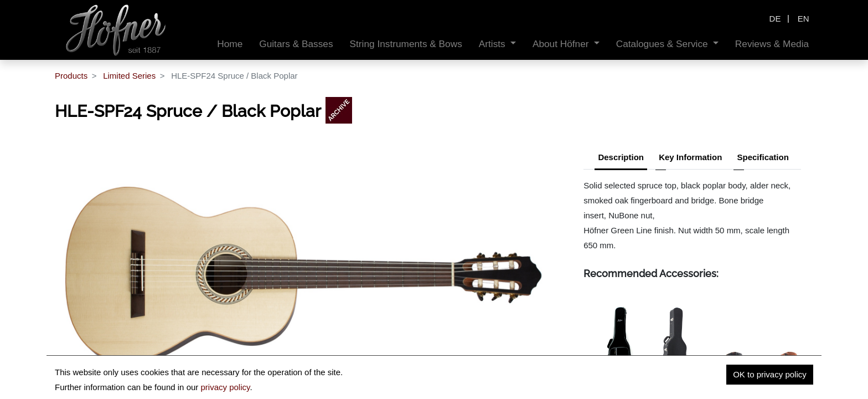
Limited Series (129, 76)
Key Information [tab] (690, 157)
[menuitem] (230, 44)
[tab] (763, 158)
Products (71, 76)
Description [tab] (621, 157)
